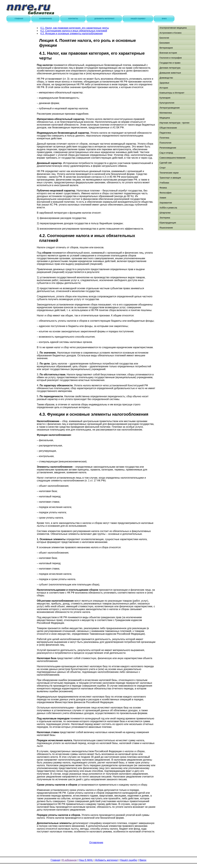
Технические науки (169, 173)
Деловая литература (170, 68)
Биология (164, 38)
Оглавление (96, 842)
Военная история (168, 53)
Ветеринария (166, 48)
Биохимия (164, 43)
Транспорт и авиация (170, 178)
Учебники (164, 183)
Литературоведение (170, 108)
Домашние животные (170, 73)
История (164, 88)
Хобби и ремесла (168, 208)
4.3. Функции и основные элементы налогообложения (72, 33)
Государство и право (170, 63)
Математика (166, 113)
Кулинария (165, 98)
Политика (164, 138)
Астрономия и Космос (171, 33)
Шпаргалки (165, 213)
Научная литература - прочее (174, 123)
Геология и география (171, 58)
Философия (165, 193)
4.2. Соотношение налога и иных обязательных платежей (74, 31)
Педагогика (165, 133)
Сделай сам (166, 163)
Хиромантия (166, 203)
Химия (163, 198)
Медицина (165, 118)
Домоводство (166, 78)
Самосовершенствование (173, 158)
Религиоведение (168, 148)
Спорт (163, 168)
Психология (165, 143)
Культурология (167, 103)
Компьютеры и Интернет (172, 93)
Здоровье (164, 83)
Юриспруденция (168, 223)
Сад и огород (166, 153)
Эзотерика (165, 218)
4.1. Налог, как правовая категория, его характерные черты (75, 28)
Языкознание (166, 228)
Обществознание (168, 128)
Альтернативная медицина (173, 28)
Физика (163, 188)
